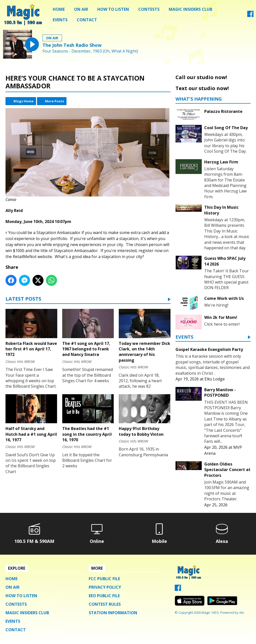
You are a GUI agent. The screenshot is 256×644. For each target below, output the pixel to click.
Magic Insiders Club (190, 9)
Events (60, 20)
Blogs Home (23, 101)
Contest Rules (105, 604)
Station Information (113, 613)
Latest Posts (23, 299)
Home (59, 9)
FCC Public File (104, 579)
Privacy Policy (105, 587)
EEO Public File (104, 596)
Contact (87, 20)
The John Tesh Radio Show (72, 45)
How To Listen (113, 9)
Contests (149, 9)
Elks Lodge (215, 379)
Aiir (242, 612)
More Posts (54, 101)
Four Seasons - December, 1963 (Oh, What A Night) (90, 51)
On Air (81, 9)
